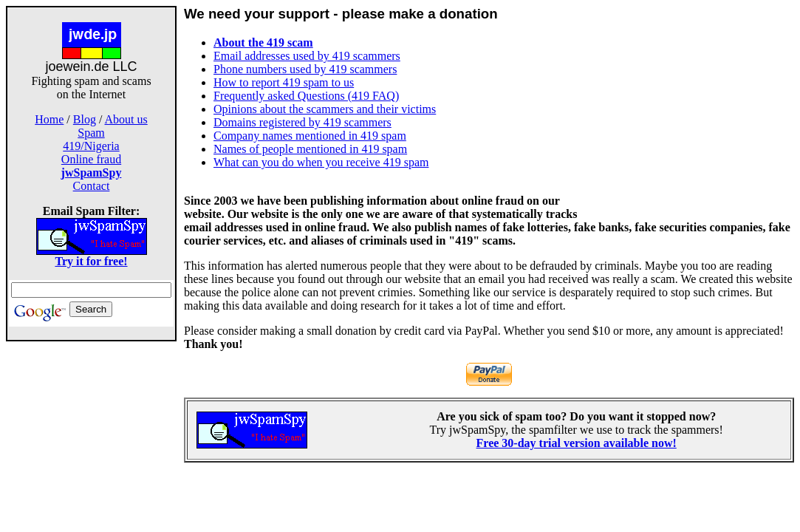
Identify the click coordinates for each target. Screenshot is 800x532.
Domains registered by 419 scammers (302, 122)
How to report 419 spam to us (284, 82)
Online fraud (91, 159)
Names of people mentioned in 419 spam (310, 149)
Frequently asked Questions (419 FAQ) (306, 96)
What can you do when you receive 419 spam (321, 162)
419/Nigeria (91, 146)
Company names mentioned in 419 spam (310, 136)
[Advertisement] (693, 107)
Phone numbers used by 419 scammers (305, 69)
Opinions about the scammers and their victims (325, 109)
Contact (92, 186)
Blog (85, 119)
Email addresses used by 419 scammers (307, 56)
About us (126, 119)
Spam (91, 133)
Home (49, 119)
